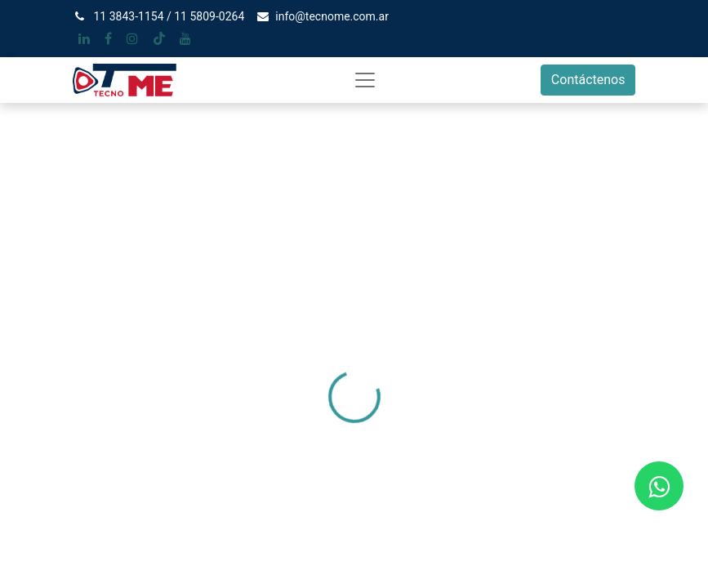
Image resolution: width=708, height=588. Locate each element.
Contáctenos (588, 80)
